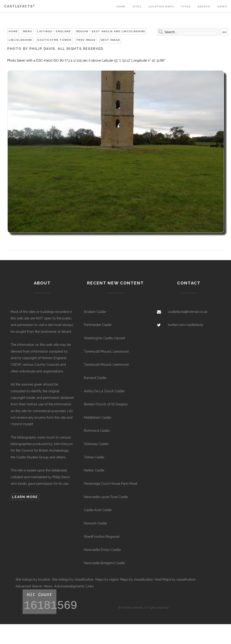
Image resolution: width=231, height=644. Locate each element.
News (222, 7)
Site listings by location (33, 579)
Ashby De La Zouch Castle (104, 391)
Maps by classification (137, 579)
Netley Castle (94, 470)
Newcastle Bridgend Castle (104, 563)
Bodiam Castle (95, 312)
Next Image (110, 40)
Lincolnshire (20, 40)
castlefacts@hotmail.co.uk (188, 312)
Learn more (25, 497)
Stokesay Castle (96, 444)
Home (121, 7)
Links (90, 586)
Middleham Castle (97, 417)
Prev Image (86, 40)
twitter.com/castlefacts (185, 325)
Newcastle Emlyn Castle (102, 550)
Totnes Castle (94, 457)
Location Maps (161, 7)
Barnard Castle (95, 378)
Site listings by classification (73, 579)
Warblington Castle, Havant (104, 338)
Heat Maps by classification (175, 579)
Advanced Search (29, 586)
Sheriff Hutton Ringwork (102, 537)
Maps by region (107, 579)
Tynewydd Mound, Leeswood (106, 351)
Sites (137, 7)
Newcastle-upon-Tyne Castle (106, 497)
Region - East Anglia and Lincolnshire (111, 31)
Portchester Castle (98, 325)
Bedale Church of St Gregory (106, 404)
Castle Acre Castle (98, 510)
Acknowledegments (69, 586)
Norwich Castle (95, 523)
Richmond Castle (97, 430)
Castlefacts (19, 6)
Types (186, 7)
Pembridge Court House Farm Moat (111, 484)
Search (204, 7)
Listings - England (54, 31)
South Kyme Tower (54, 40)
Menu (28, 31)
